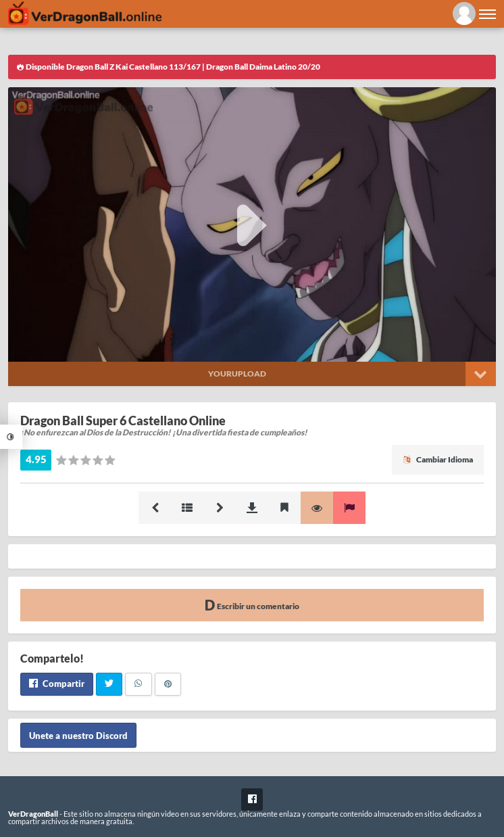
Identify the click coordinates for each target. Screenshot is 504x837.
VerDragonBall (33, 814)
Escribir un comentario (252, 605)
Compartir (57, 684)
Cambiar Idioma (438, 459)
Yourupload (237, 374)
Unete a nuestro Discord (78, 735)
